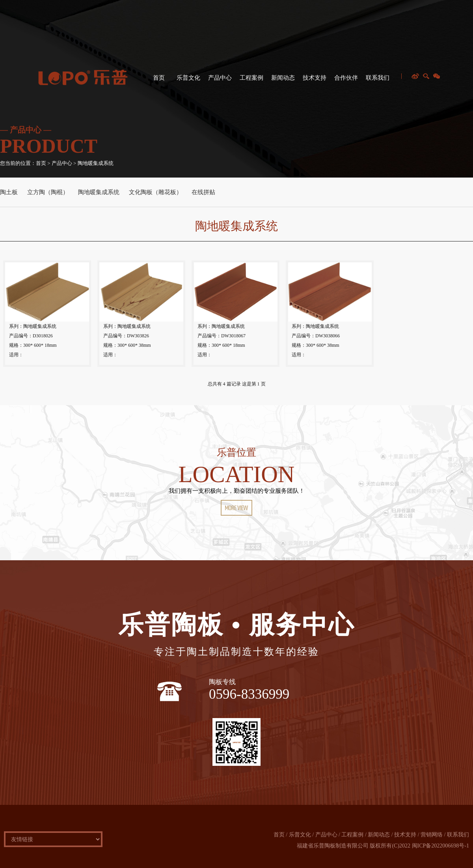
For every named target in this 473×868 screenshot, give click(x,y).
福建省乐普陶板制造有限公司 (333, 846)
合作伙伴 (345, 81)
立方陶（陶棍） (48, 192)
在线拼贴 (203, 192)
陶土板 (9, 192)
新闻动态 (282, 81)
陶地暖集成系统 (99, 192)
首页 (158, 81)
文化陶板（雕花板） (155, 192)
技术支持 (314, 81)
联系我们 (377, 81)
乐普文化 (187, 81)
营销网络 (432, 835)
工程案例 (250, 81)
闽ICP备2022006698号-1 (440, 846)
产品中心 (219, 81)
